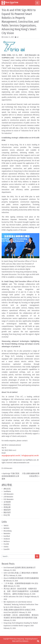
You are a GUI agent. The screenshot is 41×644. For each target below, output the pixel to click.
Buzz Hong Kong (19, 639)
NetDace (7, 541)
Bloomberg (8, 531)
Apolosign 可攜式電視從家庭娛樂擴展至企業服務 (10, 476)
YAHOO (6, 526)
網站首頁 (7, 489)
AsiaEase (7, 539)
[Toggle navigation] (37, 3)
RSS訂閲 (7, 515)
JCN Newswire (8, 497)
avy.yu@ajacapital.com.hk (11, 456)
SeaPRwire (7, 491)
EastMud (7, 536)
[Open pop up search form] (38, 641)
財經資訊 (7, 505)
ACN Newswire (9, 494)
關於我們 (7, 512)
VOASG (6, 547)
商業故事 (7, 507)
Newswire (7, 533)
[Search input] (18, 556)
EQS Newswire (9, 499)
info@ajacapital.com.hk (30, 456)
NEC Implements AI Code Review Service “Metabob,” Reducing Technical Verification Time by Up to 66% (21, 604)
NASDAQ (6, 528)
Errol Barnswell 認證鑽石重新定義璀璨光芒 (20, 568)
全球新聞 (7, 502)
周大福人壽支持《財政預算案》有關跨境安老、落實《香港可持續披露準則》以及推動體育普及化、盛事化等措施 (21, 591)
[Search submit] (37, 556)
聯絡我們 (7, 510)
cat (17, 37)
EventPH (7, 549)
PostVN (6, 544)
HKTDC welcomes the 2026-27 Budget (17, 597)
